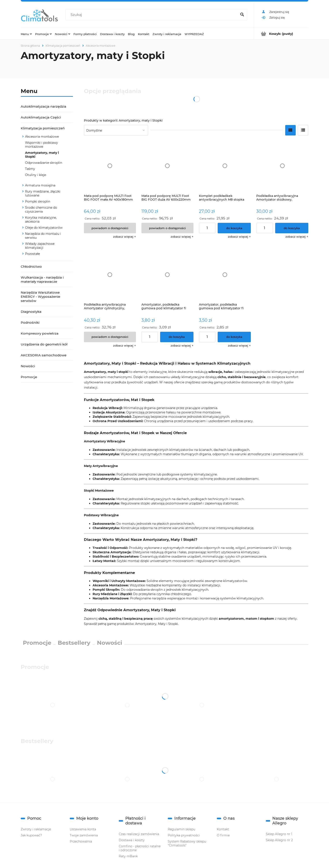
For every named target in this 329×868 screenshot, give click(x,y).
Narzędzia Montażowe (110, 598)
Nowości (28, 366)
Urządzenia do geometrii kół (44, 344)
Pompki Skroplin (106, 590)
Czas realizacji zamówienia (139, 834)
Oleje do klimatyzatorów (44, 228)
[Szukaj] (242, 15)
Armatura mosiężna (40, 185)
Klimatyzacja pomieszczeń (43, 128)
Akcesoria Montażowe (110, 585)
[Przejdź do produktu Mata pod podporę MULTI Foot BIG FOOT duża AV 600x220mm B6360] (167, 166)
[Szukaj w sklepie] (152, 15)
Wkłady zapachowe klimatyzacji (40, 246)
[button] (125, 237)
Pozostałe (32, 254)
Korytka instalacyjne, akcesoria (41, 220)
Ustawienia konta (83, 829)
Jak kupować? (31, 835)
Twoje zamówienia (84, 835)
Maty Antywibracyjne (101, 466)
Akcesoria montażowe (42, 137)
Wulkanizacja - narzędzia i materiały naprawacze (42, 279)
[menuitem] (26, 34)
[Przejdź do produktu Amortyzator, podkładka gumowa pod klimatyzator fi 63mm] (167, 275)
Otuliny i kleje (36, 175)
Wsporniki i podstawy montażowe (42, 145)
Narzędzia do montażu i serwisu (43, 236)
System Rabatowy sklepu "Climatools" (187, 843)
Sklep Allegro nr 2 (279, 840)
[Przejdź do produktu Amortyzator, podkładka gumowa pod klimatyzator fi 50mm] (225, 275)
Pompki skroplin (38, 201)
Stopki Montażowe (99, 491)
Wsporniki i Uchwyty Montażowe (119, 581)
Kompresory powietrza (40, 333)
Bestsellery (74, 643)
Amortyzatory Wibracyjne (104, 441)
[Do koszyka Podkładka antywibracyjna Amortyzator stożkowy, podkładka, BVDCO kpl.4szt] (292, 228)
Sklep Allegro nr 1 (279, 834)
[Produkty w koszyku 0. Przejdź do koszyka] (281, 34)
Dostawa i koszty (132, 840)
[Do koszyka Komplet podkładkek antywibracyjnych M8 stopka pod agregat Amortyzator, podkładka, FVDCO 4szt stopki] (234, 228)
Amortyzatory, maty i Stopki (42, 155)
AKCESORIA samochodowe (44, 355)
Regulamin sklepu (181, 829)
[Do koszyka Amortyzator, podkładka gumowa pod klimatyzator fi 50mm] (234, 337)
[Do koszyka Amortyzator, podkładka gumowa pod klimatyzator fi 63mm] (177, 337)
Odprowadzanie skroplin (44, 163)
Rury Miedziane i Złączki (112, 594)
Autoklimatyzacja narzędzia (43, 106)
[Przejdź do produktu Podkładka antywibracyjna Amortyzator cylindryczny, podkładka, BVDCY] (110, 275)
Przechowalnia (81, 841)
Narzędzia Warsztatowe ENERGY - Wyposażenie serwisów (40, 297)
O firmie (223, 835)
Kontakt (223, 829)
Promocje (29, 377)
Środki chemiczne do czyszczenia (41, 210)
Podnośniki (30, 322)
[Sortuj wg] (116, 130)
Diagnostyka (31, 312)
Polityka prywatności (184, 835)
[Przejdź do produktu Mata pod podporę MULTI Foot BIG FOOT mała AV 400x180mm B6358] (110, 166)
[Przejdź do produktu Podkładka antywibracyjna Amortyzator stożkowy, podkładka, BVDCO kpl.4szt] (282, 166)
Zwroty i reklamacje (36, 829)
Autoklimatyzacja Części (41, 117)
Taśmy (30, 169)
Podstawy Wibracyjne (101, 515)
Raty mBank (128, 856)
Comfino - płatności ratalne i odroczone (140, 848)
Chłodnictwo (31, 266)
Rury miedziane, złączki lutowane (43, 193)
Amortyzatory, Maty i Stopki (157, 624)
